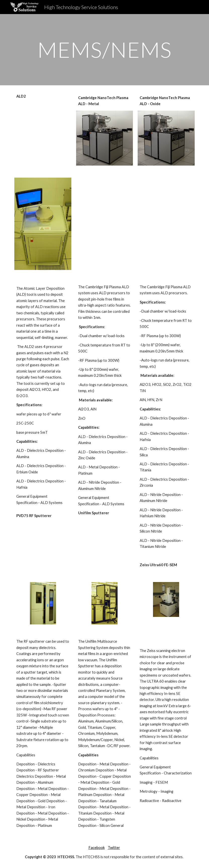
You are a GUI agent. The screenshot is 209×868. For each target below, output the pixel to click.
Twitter (114, 848)
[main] (104, 50)
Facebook (97, 848)
